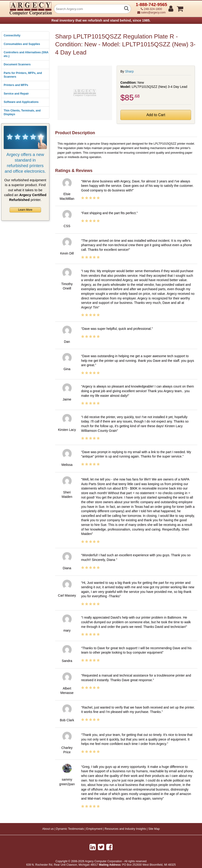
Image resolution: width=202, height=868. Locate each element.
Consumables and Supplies (22, 44)
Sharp (129, 71)
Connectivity (12, 35)
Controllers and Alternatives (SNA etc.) (26, 54)
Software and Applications (21, 102)
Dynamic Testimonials (70, 829)
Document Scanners (17, 64)
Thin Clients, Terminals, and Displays (22, 112)
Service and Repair (16, 94)
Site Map (154, 829)
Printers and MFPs (16, 85)
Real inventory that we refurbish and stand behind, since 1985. (101, 20)
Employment (94, 829)
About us (48, 829)
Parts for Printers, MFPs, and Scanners (23, 75)
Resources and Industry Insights (125, 829)
